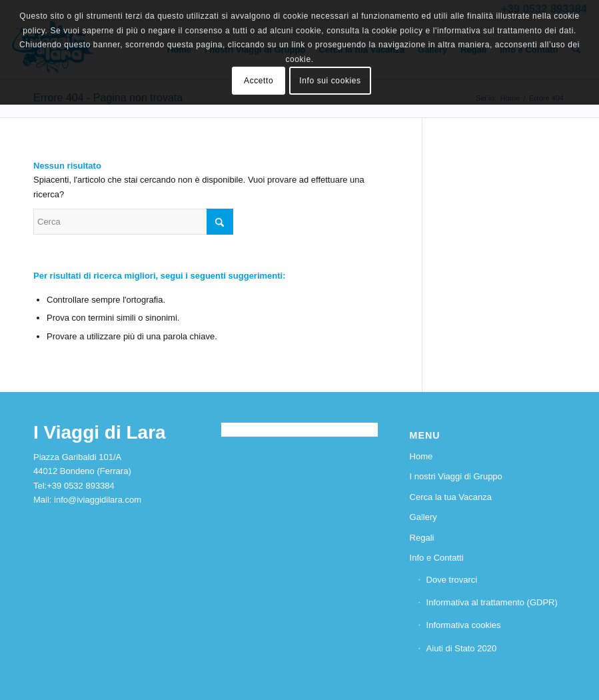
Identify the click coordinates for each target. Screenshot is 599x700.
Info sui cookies (330, 81)
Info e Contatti (437, 558)
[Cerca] (133, 222)
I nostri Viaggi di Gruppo (456, 476)
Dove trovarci (452, 580)
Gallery (423, 517)
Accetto (259, 81)
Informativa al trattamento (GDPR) (492, 602)
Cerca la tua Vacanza (451, 497)
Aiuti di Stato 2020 (462, 648)
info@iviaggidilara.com (98, 500)
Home (421, 456)
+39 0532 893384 (81, 486)
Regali (422, 538)
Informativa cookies (464, 625)
